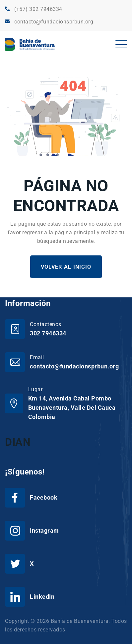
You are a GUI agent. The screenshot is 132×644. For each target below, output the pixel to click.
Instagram (44, 530)
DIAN (18, 442)
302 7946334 (48, 333)
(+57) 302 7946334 (38, 9)
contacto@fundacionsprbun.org (54, 22)
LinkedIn (42, 597)
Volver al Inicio (66, 267)
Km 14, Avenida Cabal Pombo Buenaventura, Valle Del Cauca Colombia (72, 408)
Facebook (44, 497)
